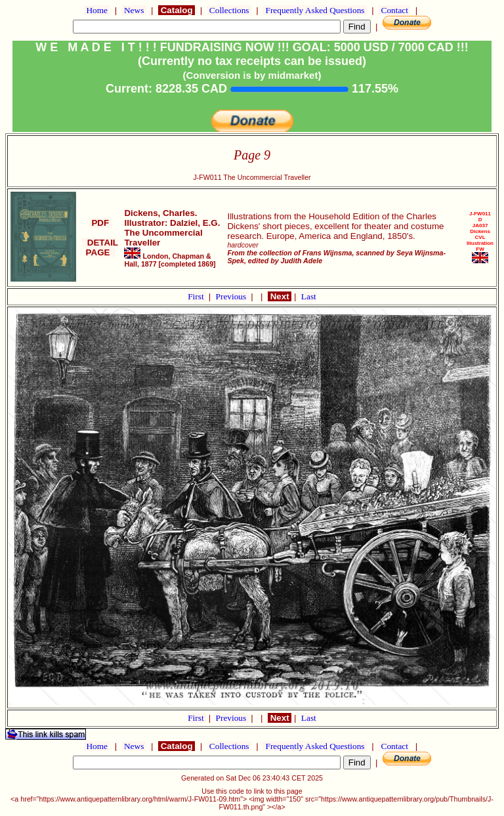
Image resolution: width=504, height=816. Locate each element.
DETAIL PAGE (100, 247)
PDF (100, 223)
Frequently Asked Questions (315, 10)
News (134, 10)
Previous (232, 296)
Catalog (177, 10)
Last (309, 296)
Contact (394, 10)
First (197, 296)
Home (97, 10)
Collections (229, 10)
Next (280, 296)
